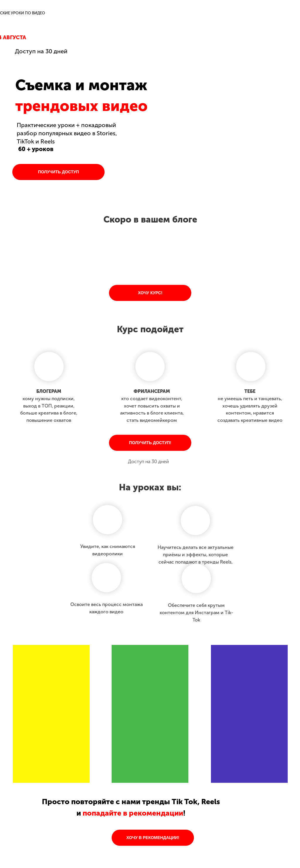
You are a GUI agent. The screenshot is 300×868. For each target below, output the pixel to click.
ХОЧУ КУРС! (150, 293)
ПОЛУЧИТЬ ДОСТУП (59, 172)
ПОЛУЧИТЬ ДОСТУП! (150, 443)
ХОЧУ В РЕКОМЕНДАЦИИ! (153, 838)
